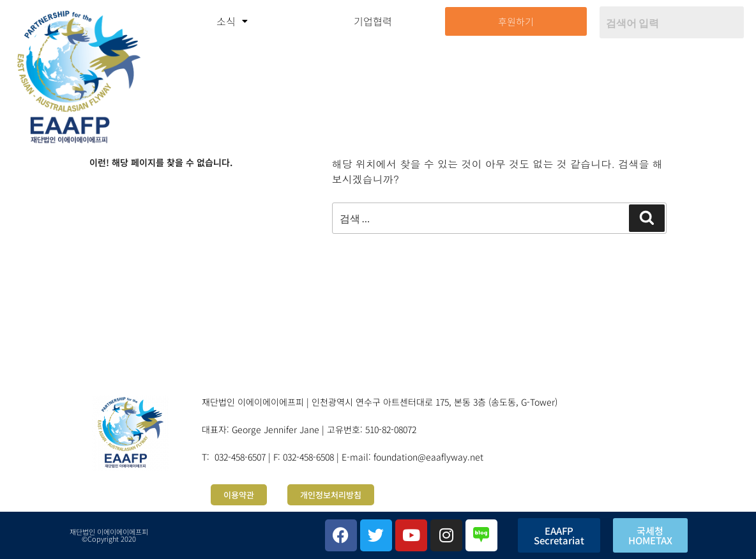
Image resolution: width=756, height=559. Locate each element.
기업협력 (373, 21)
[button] (231, 21)
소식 (232, 21)
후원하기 (516, 21)
